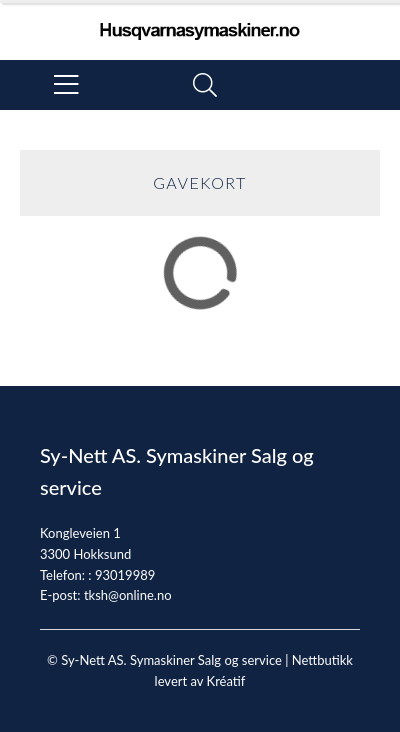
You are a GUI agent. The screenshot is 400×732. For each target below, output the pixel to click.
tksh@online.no (128, 595)
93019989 (125, 575)
